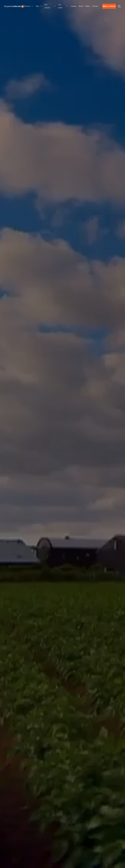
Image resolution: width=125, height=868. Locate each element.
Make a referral (109, 6)
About (81, 6)
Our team (63, 6)
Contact (95, 6)
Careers (74, 6)
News (88, 6)
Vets (39, 6)
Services (29, 6)
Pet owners (50, 6)
